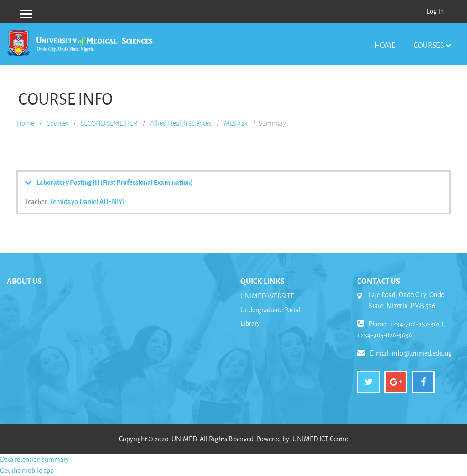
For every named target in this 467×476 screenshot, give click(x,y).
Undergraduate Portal (270, 310)
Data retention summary (34, 459)
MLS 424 (236, 123)
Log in (435, 11)
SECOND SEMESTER (109, 123)
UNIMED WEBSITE (267, 296)
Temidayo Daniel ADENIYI (87, 201)
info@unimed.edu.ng (422, 353)
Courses (429, 45)
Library (250, 323)
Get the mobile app (27, 470)
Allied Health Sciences (181, 123)
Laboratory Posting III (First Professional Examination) (115, 182)
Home (385, 45)
